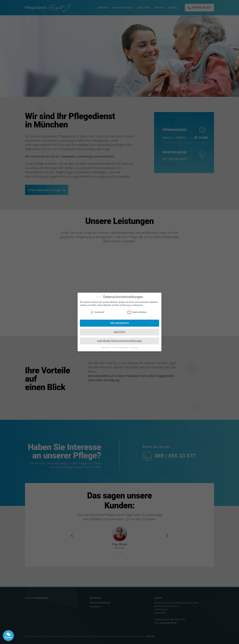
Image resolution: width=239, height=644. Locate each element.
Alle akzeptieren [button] (120, 323)
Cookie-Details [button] (106, 348)
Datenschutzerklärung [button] (121, 348)
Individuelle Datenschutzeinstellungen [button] (119, 341)
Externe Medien (137, 312)
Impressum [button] (134, 348)
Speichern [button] (119, 332)
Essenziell (97, 312)
